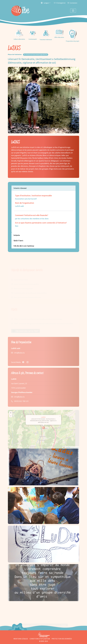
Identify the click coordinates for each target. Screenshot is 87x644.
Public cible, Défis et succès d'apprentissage (24, 246)
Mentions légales (21, 639)
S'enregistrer (60, 3)
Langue (46, 3)
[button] (10, 100)
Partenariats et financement (20, 188)
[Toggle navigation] (73, 11)
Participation (17, 235)
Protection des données (62, 639)
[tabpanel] (43, 209)
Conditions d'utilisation (40, 639)
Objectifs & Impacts (18, 241)
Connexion (72, 3)
